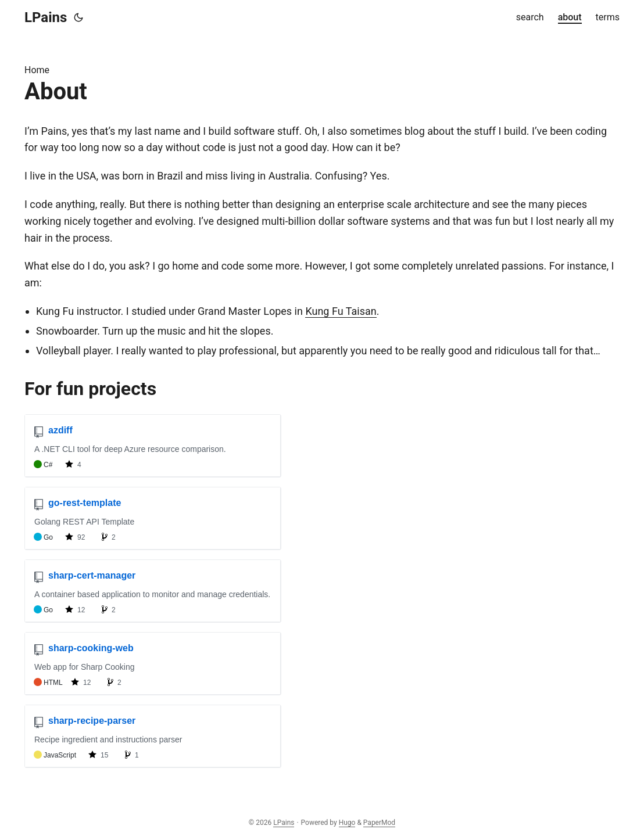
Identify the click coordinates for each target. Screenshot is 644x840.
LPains (46, 17)
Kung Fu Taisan (341, 311)
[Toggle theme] (78, 17)
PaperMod (379, 823)
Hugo (347, 823)
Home (37, 70)
